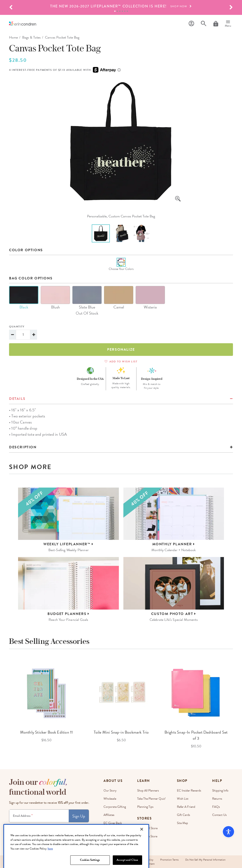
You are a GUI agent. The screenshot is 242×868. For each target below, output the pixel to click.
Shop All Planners (148, 791)
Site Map (182, 823)
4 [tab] (122, 11)
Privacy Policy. (75, 826)
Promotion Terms (169, 860)
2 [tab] (117, 11)
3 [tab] (120, 11)
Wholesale (110, 799)
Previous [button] (6, 703)
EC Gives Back (113, 823)
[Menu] (228, 24)
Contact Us (219, 815)
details (17, 399)
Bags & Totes (31, 37)
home (13, 37)
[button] (11, 7)
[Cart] (216, 24)
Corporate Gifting (115, 807)
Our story (110, 791)
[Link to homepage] (23, 24)
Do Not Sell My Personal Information (205, 860)
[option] (121, 6)
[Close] (142, 847)
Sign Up (79, 816)
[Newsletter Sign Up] (39, 816)
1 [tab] (115, 11)
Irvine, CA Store (147, 836)
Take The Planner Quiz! (151, 799)
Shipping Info (220, 791)
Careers (108, 831)
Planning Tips (145, 807)
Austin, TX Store (147, 828)
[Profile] (191, 24)
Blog (106, 839)
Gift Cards (183, 815)
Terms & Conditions (57, 826)
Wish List (183, 799)
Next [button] (236, 703)
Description (23, 447)
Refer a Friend (186, 807)
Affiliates (109, 815)
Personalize (121, 350)
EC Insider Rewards (189, 791)
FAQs (216, 807)
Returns (217, 799)
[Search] (204, 24)
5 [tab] (125, 11)
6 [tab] (127, 11)
